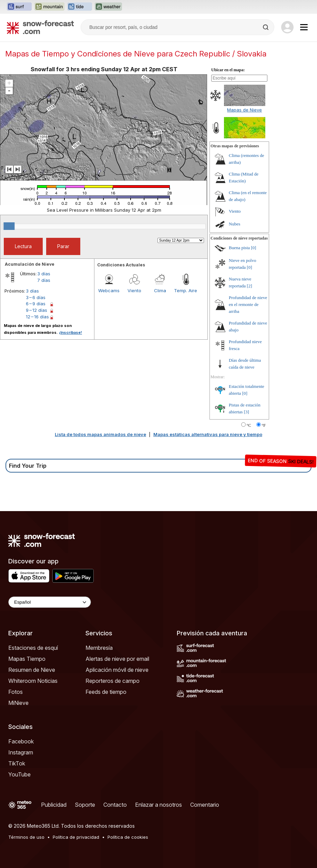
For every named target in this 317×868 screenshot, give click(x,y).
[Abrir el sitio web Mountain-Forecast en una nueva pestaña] (49, 7)
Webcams (109, 290)
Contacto (115, 805)
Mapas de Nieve (244, 110)
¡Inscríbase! (70, 332)
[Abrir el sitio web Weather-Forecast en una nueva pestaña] (108, 7)
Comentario (205, 805)
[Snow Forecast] (40, 27)
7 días (44, 280)
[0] (253, 248)
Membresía (99, 648)
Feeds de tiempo (106, 692)
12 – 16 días (37, 317)
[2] (249, 286)
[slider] (9, 226)
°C (249, 425)
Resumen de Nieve (32, 670)
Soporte (85, 805)
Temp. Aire (186, 290)
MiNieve (18, 703)
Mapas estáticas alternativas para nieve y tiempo (208, 434)
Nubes (234, 224)
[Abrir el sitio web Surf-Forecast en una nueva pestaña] (19, 7)
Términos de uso (26, 837)
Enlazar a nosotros (158, 805)
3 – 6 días (36, 297)
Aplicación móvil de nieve (117, 670)
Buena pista (239, 248)
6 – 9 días (36, 304)
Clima (160, 290)
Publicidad (54, 805)
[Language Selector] (50, 602)
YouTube (19, 774)
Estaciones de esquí (33, 648)
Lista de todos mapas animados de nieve (100, 434)
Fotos (16, 692)
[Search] (266, 27)
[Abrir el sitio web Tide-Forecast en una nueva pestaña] (80, 7)
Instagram (21, 752)
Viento (134, 290)
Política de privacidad (76, 837)
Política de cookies (128, 837)
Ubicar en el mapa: (228, 70)
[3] (247, 412)
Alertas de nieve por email (117, 659)
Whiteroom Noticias (33, 681)
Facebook (21, 741)
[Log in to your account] (287, 27)
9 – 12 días (37, 310)
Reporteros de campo (113, 681)
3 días (44, 274)
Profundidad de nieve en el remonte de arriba (248, 304)
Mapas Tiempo (27, 659)
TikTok (17, 763)
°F (264, 425)
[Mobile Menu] (304, 27)
